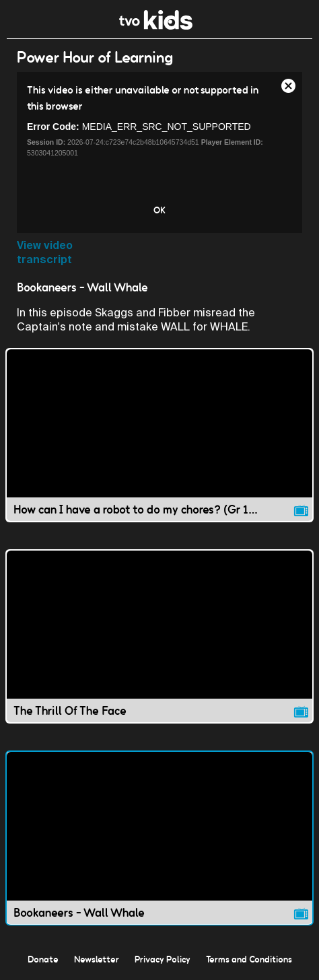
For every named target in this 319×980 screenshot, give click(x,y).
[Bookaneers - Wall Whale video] (159, 838)
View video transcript (45, 252)
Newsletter (97, 959)
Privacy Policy (163, 959)
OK (159, 210)
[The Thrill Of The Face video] (159, 636)
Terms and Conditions (249, 959)
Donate (43, 959)
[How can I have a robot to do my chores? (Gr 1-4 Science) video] (159, 435)
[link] (156, 26)
